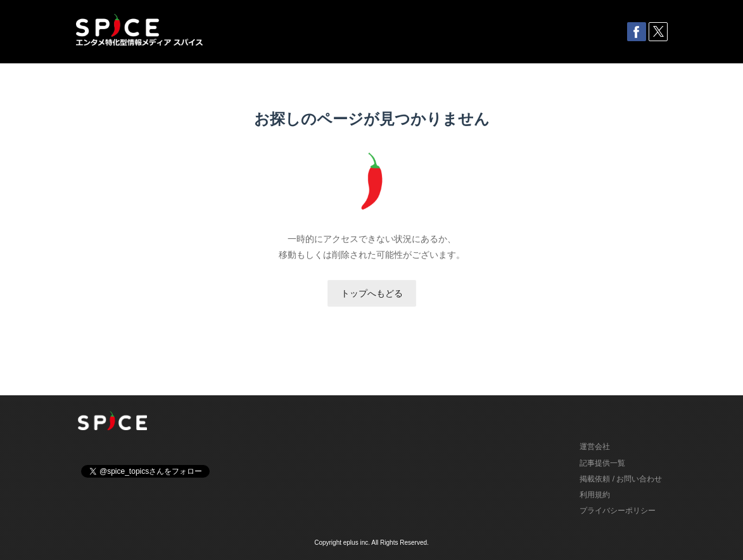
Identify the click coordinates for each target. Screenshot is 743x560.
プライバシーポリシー (618, 511)
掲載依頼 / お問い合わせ (621, 479)
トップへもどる (372, 293)
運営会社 (595, 447)
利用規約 (595, 495)
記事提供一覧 (602, 463)
